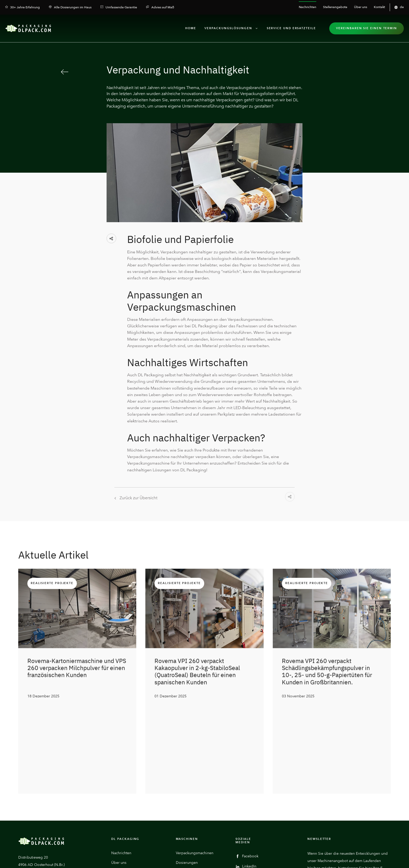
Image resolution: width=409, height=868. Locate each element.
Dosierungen (187, 778)
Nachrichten (121, 768)
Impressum (352, 859)
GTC (388, 859)
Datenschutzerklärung (291, 859)
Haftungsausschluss (259, 859)
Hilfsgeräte (185, 787)
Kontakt (117, 797)
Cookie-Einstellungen (326, 859)
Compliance (372, 859)
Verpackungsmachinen (195, 768)
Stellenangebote (125, 787)
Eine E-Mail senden (45, 805)
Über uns (119, 778)
